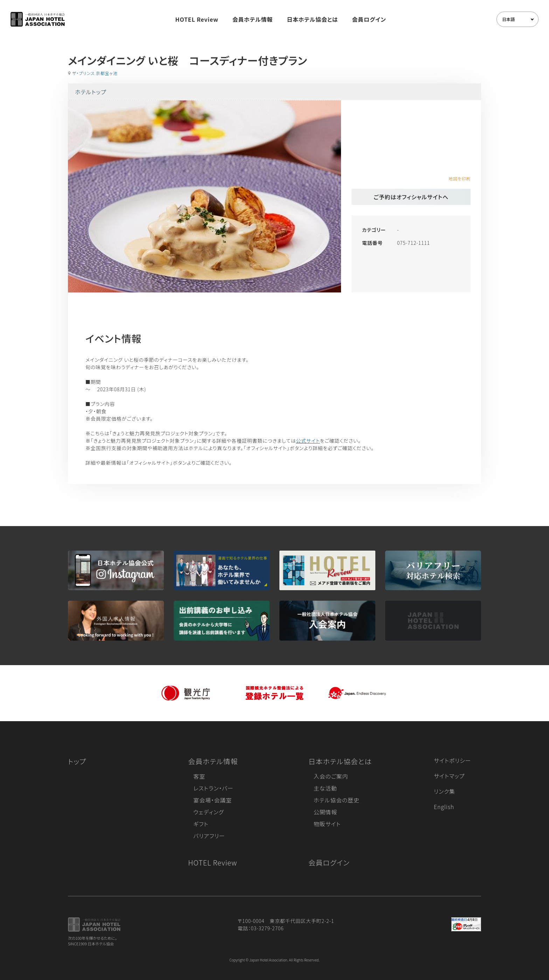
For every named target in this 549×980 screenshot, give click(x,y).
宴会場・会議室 (213, 800)
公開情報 (325, 812)
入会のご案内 (331, 776)
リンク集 (444, 791)
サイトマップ (449, 776)
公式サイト (308, 441)
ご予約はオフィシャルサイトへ (411, 197)
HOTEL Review (197, 19)
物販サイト (327, 824)
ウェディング (209, 812)
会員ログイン (369, 19)
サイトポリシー (452, 760)
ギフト (201, 824)
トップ (77, 761)
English (444, 807)
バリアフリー (209, 836)
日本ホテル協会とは (312, 19)
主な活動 (325, 788)
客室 (199, 776)
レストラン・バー (213, 788)
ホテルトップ (91, 92)
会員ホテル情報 (253, 19)
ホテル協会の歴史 (337, 800)
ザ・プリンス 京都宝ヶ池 (95, 73)
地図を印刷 (460, 178)
